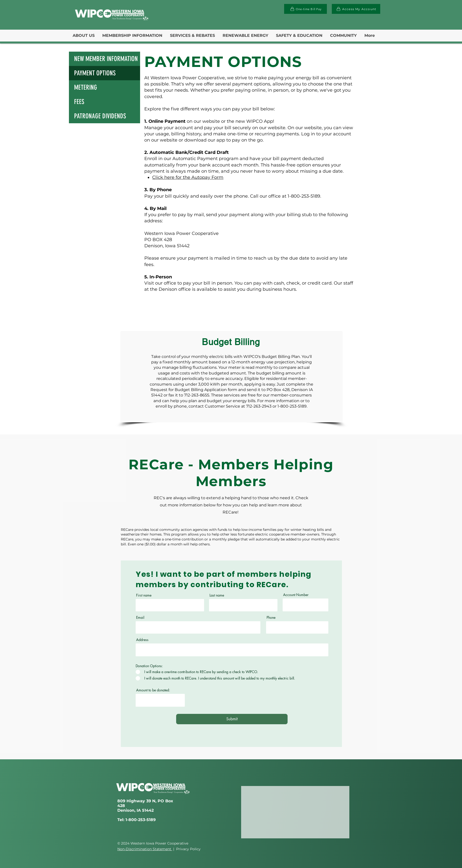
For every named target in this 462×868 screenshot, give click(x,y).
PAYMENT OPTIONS (95, 73)
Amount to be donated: (153, 690)
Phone (271, 618)
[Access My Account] (356, 9)
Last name (217, 595)
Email (140, 618)
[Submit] (232, 719)
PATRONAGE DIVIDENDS (100, 116)
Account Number (296, 595)
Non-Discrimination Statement (145, 849)
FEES (79, 102)
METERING (86, 87)
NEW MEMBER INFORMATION (106, 59)
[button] (84, 36)
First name (144, 595)
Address (142, 640)
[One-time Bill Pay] (305, 9)
